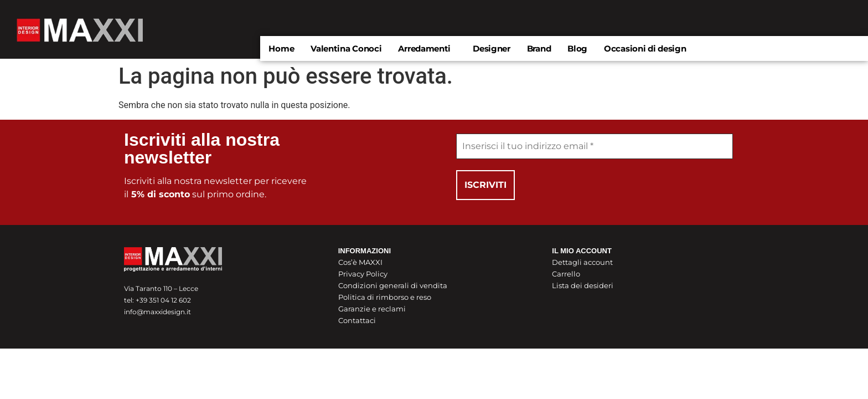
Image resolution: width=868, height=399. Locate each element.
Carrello (566, 274)
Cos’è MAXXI (360, 262)
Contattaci (357, 320)
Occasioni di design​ (645, 48)
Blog (577, 48)
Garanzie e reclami (372, 309)
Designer (492, 48)
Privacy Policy (363, 274)
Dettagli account (582, 262)
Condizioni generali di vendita (393, 285)
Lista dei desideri (583, 285)
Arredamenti (424, 48)
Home (281, 48)
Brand (539, 48)
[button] (427, 48)
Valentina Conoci (346, 48)
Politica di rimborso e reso (385, 297)
